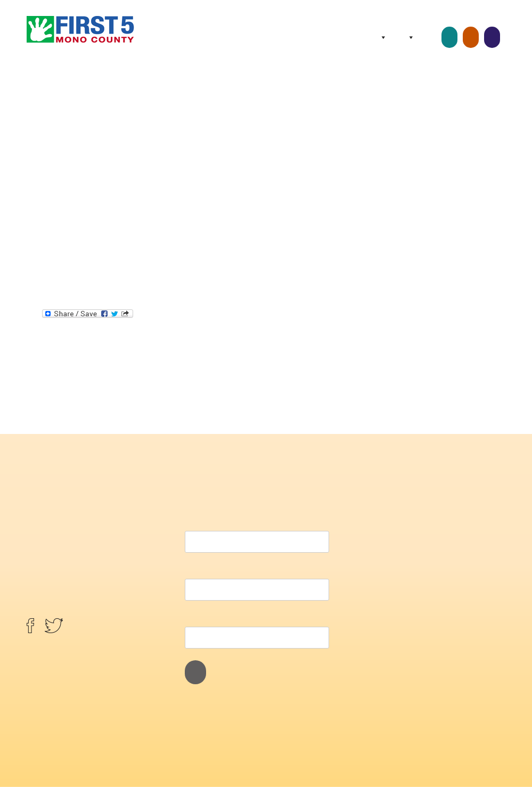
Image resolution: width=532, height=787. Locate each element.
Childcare (449, 37)
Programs (409, 37)
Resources (431, 37)
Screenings (492, 37)
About (381, 37)
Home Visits (471, 37)
